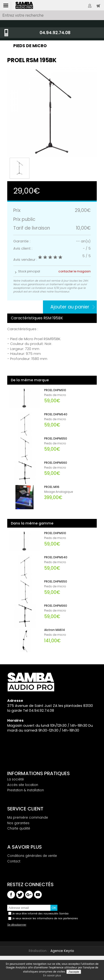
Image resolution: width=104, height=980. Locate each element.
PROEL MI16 (52, 487)
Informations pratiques (38, 773)
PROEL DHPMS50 (56, 439)
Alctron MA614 (55, 630)
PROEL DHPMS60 (56, 463)
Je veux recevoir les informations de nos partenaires (45, 918)
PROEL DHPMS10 (55, 390)
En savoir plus (52, 976)
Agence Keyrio (62, 951)
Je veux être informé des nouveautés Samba (40, 914)
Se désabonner (17, 925)
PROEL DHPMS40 (56, 414)
